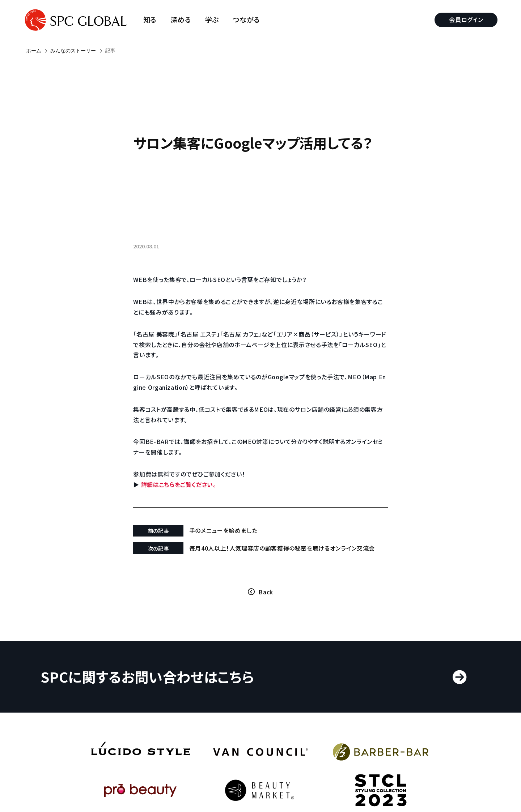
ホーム (34, 51)
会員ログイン (463, 20)
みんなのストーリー (73, 51)
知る (153, 20)
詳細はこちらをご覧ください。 (194, 484)
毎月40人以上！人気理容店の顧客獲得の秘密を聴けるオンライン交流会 (285, 552)
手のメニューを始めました (232, 530)
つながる (249, 20)
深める (184, 20)
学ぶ (215, 20)
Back (266, 600)
